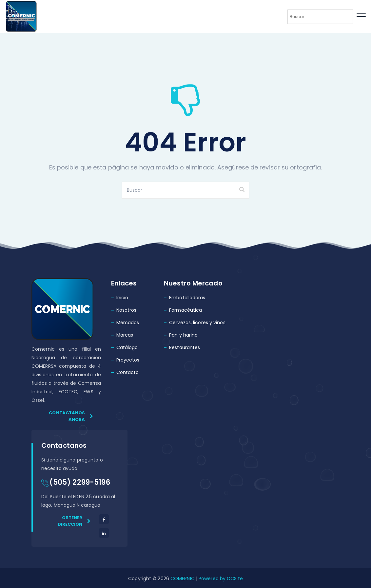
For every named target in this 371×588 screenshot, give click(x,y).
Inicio (122, 298)
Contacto (128, 372)
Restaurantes (185, 347)
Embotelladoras (187, 298)
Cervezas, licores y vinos (197, 323)
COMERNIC (183, 578)
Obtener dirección (74, 521)
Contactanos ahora (71, 416)
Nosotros (127, 310)
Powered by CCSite (220, 578)
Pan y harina (183, 335)
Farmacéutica (185, 310)
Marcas (125, 335)
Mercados (128, 323)
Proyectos (128, 360)
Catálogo (127, 347)
